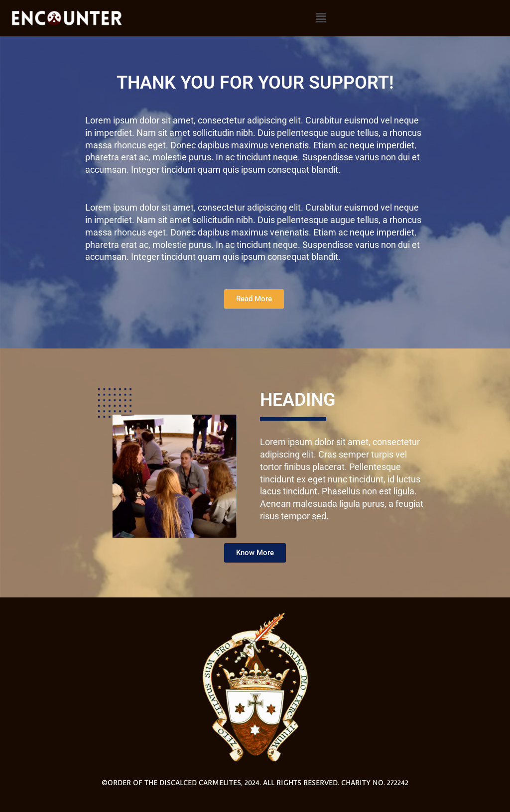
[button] (321, 18)
